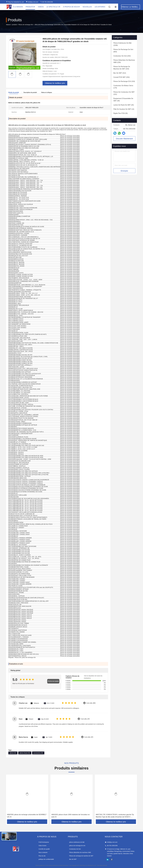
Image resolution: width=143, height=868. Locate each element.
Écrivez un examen (53, 681)
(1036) (122, 44)
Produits (30, 7)
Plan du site (42, 856)
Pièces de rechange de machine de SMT (81, 856)
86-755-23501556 (47, 2)
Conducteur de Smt (75, 849)
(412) (120, 73)
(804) (123, 51)
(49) (123, 100)
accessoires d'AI (38, 753)
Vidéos (41, 7)
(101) (124, 93)
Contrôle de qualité (44, 849)
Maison (8, 25)
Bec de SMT (73, 859)
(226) (124, 61)
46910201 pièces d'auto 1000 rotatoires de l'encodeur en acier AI (71, 816)
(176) (123, 87)
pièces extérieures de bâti (77, 842)
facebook (112, 860)
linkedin (108, 860)
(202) (122, 56)
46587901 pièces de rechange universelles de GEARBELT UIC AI (27, 816)
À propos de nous (71, 7)
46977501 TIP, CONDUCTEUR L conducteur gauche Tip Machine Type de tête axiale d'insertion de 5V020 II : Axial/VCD (115, 816)
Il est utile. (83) (91, 703)
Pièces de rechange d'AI (25, 25)
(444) (122, 68)
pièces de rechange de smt (77, 846)
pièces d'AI (13, 753)
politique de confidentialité (46, 859)
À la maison (18, 7)
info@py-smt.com (32, 2)
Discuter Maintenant (124, 139)
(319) (124, 81)
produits (14, 25)
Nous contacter (43, 852)
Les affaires (100, 7)
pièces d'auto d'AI (25, 753)
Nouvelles (87, 7)
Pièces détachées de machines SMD (80, 852)
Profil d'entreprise (44, 842)
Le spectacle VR (53, 7)
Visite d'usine (42, 846)
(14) (124, 109)
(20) (124, 105)
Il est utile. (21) (85, 719)
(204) (121, 77)
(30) (120, 113)
